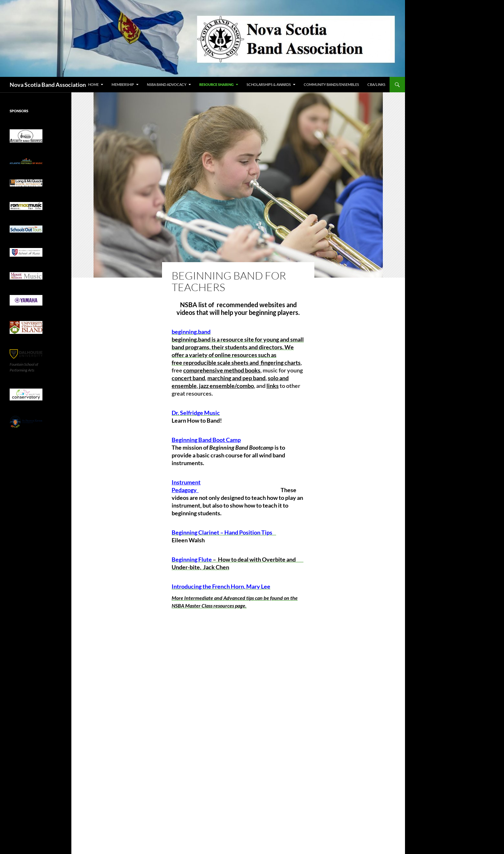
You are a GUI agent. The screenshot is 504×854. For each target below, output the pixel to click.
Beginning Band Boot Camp (206, 440)
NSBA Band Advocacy (167, 84)
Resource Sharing (216, 84)
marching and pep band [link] (236, 378)
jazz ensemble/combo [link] (226, 386)
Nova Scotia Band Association (48, 85)
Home (93, 84)
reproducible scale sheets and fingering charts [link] (242, 363)
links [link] (273, 386)
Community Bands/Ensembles (331, 84)
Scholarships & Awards (269, 84)
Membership (123, 84)
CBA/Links (376, 84)
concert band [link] (188, 378)
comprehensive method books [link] (222, 370)
